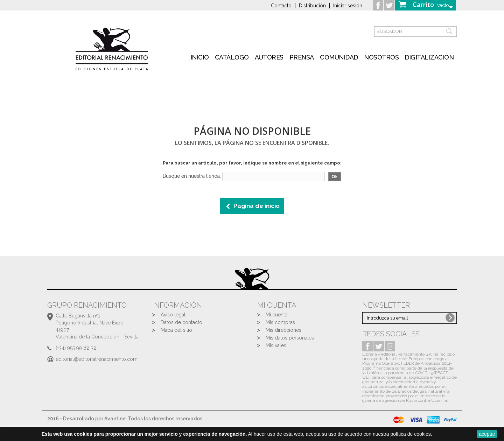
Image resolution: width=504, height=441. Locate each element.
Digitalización (429, 57)
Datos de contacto (181, 322)
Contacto (281, 6)
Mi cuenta (276, 315)
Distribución (312, 6)
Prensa (302, 57)
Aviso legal (173, 315)
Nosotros (381, 57)
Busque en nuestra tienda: (192, 176)
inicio (200, 57)
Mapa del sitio (176, 330)
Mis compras (280, 322)
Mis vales (276, 345)
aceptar (487, 434)
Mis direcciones (283, 330)
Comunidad (339, 57)
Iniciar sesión (348, 6)
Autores (269, 57)
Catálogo (232, 57)
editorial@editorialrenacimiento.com (97, 359)
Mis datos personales (290, 338)
